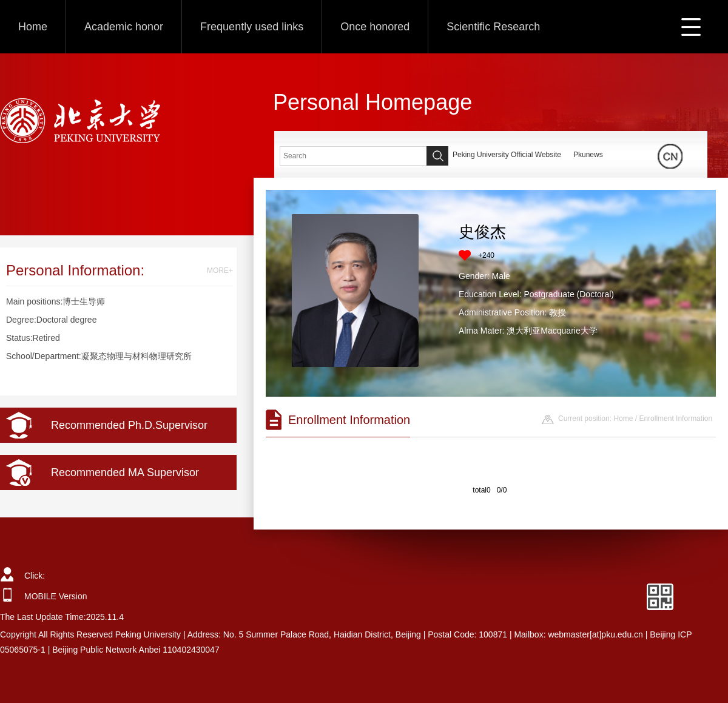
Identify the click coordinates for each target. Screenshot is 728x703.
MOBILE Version (56, 596)
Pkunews (588, 155)
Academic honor (124, 27)
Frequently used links (252, 27)
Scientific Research (493, 27)
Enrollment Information (676, 419)
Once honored (375, 27)
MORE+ (220, 271)
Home (33, 27)
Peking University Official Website (507, 155)
